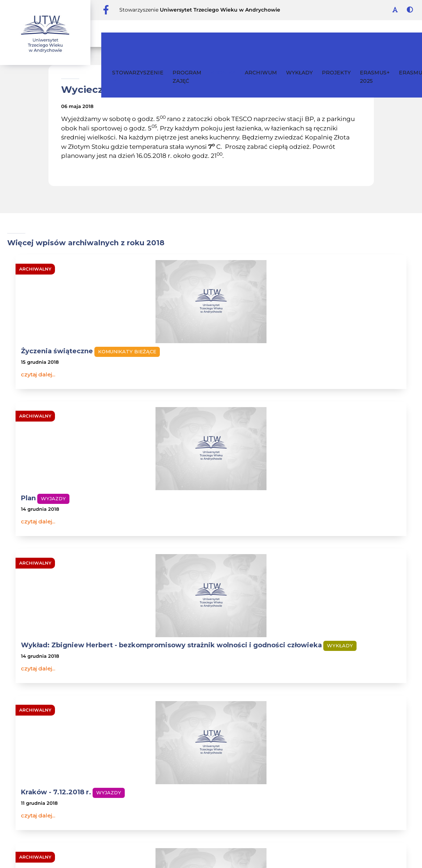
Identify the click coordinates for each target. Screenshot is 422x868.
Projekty (327, 33)
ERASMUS (403, 33)
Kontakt (221, 683)
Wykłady (290, 33)
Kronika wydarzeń (63, 683)
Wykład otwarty (317, 526)
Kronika (214, 33)
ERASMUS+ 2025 (366, 38)
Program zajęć (178, 38)
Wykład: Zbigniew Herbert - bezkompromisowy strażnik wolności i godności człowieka (342, 360)
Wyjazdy (186, 351)
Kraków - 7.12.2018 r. (52, 526)
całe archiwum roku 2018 (211, 621)
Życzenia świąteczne (53, 351)
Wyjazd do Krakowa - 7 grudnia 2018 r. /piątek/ (207, 530)
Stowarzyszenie (129, 37)
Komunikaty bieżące (50, 362)
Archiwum (252, 33)
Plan (161, 351)
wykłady (315, 683)
